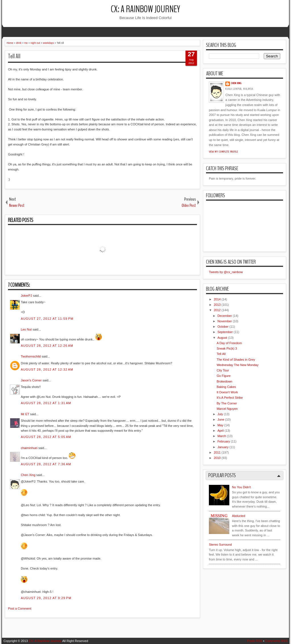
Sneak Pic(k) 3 (227, 348)
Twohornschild (31, 356)
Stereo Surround (220, 545)
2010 (217, 458)
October (223, 327)
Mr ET (25, 414)
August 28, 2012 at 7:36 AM (46, 464)
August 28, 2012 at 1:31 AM (46, 403)
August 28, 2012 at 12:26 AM (47, 346)
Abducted (238, 516)
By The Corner (227, 403)
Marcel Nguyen (227, 409)
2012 (217, 310)
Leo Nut (26, 329)
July (220, 414)
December (225, 316)
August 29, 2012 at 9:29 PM (46, 598)
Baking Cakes (226, 387)
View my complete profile (224, 152)
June (221, 419)
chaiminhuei (29, 448)
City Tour (223, 370)
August (222, 338)
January (223, 447)
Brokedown (224, 381)
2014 (217, 299)
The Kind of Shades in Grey (236, 360)
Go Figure (224, 376)
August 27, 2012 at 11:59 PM (47, 319)
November (225, 321)
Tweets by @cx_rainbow (226, 272)
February (224, 441)
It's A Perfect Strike (230, 398)
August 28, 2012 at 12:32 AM (47, 369)
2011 (217, 452)
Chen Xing (28, 475)
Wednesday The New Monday (237, 365)
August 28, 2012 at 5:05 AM (46, 437)
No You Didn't (241, 487)
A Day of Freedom (229, 343)
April (221, 431)
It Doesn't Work (227, 392)
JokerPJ (26, 296)
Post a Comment (20, 608)
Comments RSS (276, 641)
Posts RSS (255, 641)
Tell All (14, 56)
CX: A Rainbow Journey (145, 9)
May (220, 425)
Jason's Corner (31, 380)
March (222, 436)
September (225, 332)
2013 (217, 305)
